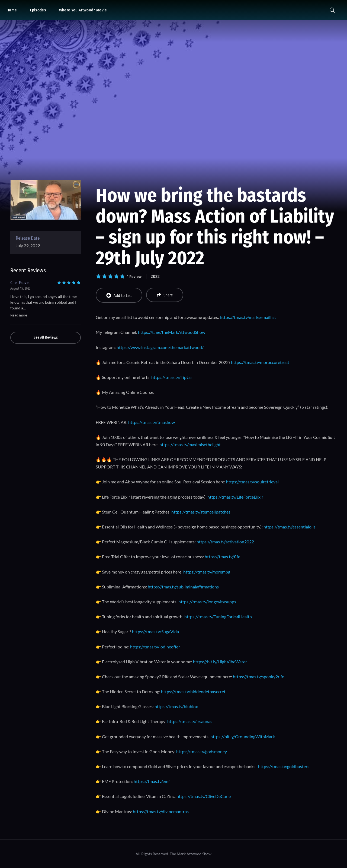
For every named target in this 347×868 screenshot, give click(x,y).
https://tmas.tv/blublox (176, 706)
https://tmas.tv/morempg (207, 572)
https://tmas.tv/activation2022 (225, 542)
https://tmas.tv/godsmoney (202, 751)
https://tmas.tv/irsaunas (190, 721)
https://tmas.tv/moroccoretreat (260, 362)
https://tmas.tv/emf (152, 781)
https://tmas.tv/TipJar (172, 377)
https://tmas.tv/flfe (222, 557)
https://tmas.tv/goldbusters (284, 766)
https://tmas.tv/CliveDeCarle (204, 796)
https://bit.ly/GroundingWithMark (243, 736)
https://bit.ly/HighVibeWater (220, 662)
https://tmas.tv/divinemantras (161, 811)
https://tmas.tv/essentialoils (290, 527)
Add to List (119, 295)
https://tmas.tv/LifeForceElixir (235, 497)
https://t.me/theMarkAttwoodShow (172, 332)
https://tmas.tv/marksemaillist (248, 317)
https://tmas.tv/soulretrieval (252, 482)
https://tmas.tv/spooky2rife (258, 677)
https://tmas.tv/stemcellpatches (201, 512)
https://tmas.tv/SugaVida (155, 631)
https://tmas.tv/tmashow (152, 422)
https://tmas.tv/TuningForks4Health (218, 617)
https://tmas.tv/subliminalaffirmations (183, 587)
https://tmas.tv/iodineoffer (155, 647)
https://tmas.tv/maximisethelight (190, 444)
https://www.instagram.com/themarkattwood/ (160, 347)
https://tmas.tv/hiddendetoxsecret (193, 691)
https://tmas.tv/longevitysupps (207, 602)
